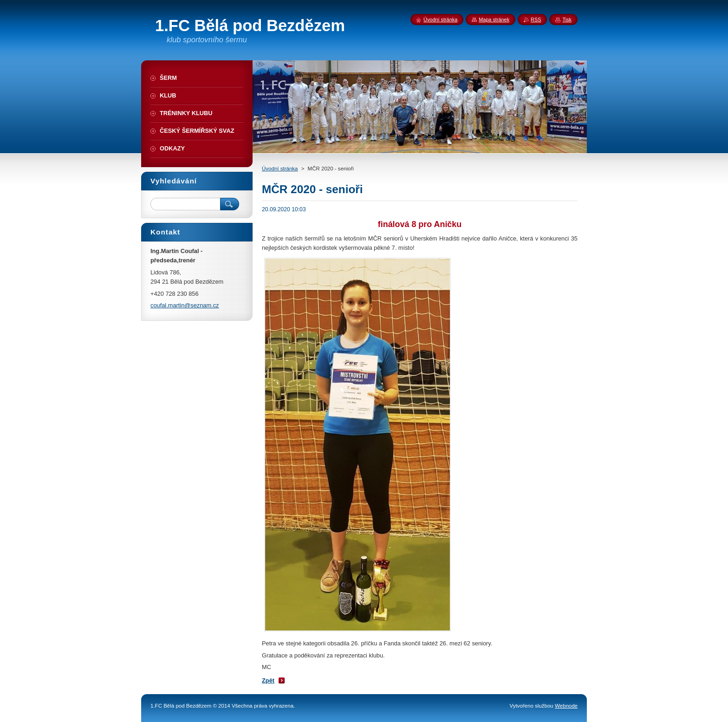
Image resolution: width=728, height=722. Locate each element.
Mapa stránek (494, 20)
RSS (536, 20)
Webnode (566, 706)
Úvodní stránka (280, 169)
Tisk (567, 20)
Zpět (268, 680)
